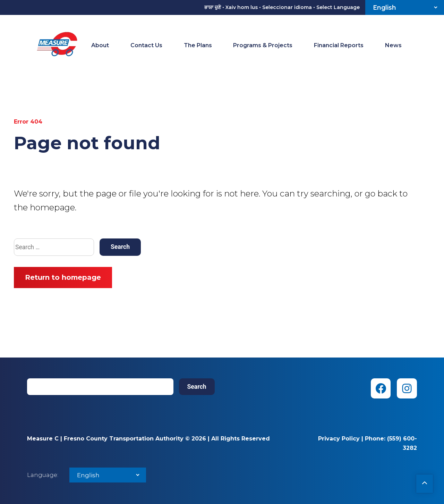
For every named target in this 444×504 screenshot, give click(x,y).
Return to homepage (63, 277)
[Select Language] (405, 7)
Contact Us (146, 45)
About (100, 45)
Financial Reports (339, 45)
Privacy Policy (339, 439)
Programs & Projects (263, 45)
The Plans (198, 45)
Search (197, 387)
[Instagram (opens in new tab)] (407, 388)
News (393, 45)
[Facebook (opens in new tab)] (381, 388)
